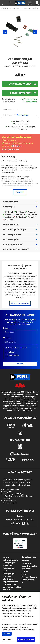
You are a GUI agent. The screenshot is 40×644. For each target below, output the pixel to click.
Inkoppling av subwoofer (9, 564)
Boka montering (10, 560)
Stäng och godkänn (26, 639)
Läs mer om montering (20, 303)
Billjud (3, 8)
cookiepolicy (7, 619)
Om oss (25, 572)
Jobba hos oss (9, 584)
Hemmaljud (12, 355)
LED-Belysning (15, 8)
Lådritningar (9, 579)
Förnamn (7, 338)
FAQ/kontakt (27, 563)
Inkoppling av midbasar (9, 570)
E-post (6, 328)
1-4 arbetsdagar (30, 102)
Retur (24, 574)
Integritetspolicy (29, 566)
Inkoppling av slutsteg (9, 575)
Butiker (6, 557)
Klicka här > (17, 146)
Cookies (25, 561)
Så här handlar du (28, 581)
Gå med (20, 364)
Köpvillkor (26, 569)
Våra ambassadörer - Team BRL (13, 588)
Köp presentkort (10, 582)
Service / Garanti (29, 577)
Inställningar (9, 639)
